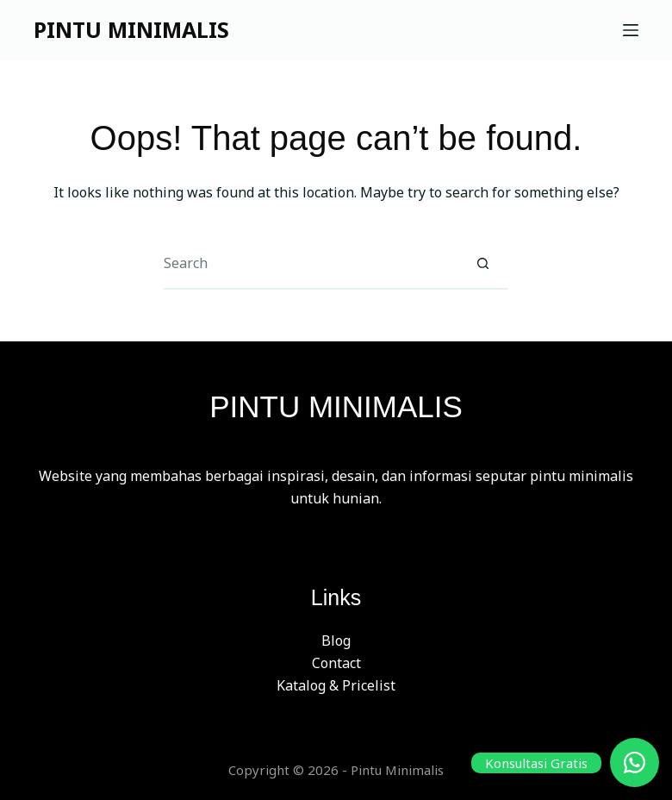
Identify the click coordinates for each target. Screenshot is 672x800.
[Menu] (631, 30)
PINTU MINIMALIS (131, 29)
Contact (336, 663)
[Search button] (482, 264)
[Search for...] (310, 264)
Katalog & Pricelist (336, 685)
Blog (336, 641)
